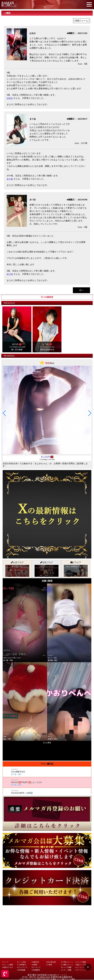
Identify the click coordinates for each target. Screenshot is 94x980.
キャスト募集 (66, 967)
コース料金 (22, 962)
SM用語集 (21, 970)
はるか (10, 98)
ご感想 (49, 965)
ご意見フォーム (67, 965)
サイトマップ (81, 970)
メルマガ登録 (81, 962)
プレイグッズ (22, 967)
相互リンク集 (81, 965)
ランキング (36, 967)
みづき (10, 274)
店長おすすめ (8, 967)
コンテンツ (80, 967)
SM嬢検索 (36, 970)
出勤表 (35, 965)
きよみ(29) (46, 457)
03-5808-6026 (44, 977)
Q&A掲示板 (51, 962)
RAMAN (8, 3)
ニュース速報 (8, 965)
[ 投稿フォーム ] (82, 21)
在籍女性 (35, 962)
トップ (5, 962)
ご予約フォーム (67, 962)
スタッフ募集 (66, 970)
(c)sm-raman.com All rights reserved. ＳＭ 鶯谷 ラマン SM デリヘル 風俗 (47, 979)
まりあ (10, 179)
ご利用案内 (22, 965)
